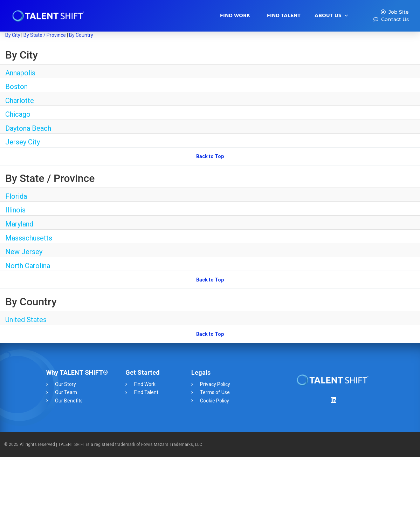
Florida (16, 196)
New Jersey (24, 252)
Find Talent (284, 15)
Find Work (235, 15)
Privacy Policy (215, 384)
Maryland (19, 224)
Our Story (66, 384)
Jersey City (23, 142)
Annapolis (20, 73)
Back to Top (210, 156)
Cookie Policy (215, 401)
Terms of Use (215, 392)
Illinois (15, 210)
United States (26, 320)
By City (13, 35)
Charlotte (20, 101)
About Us (328, 15)
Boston (16, 87)
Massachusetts (29, 238)
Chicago (18, 114)
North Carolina (28, 266)
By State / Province (45, 35)
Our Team (66, 392)
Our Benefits (69, 401)
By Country (81, 35)
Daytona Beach (28, 128)
